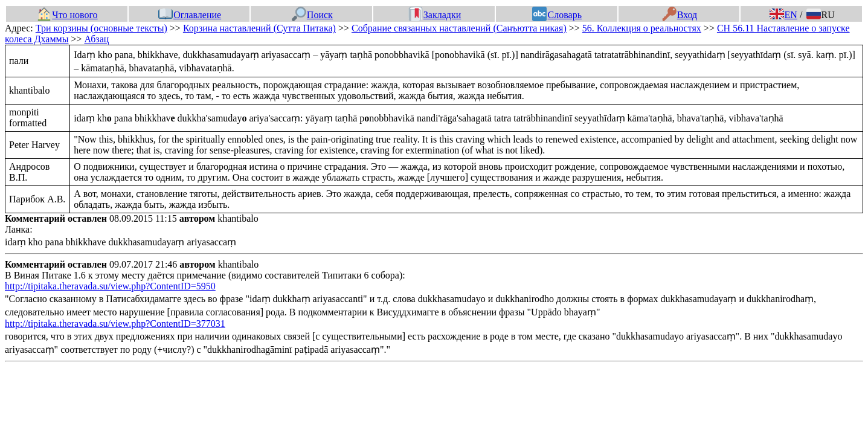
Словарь (557, 15)
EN (783, 15)
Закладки (435, 15)
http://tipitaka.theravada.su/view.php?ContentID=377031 (115, 324)
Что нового (67, 15)
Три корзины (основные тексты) (101, 28)
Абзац (96, 39)
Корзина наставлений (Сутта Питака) (259, 28)
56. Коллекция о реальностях (642, 28)
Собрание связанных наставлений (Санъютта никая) (459, 28)
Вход (680, 15)
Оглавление (190, 15)
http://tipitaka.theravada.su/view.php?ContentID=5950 (110, 286)
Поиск (312, 15)
